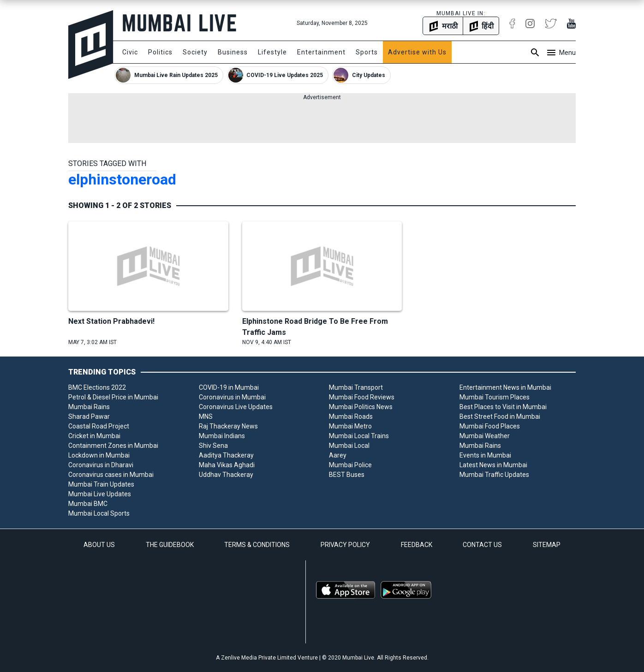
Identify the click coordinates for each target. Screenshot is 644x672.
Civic (130, 52)
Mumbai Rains (89, 407)
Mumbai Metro (350, 426)
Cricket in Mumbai (94, 436)
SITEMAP (547, 545)
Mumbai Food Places (490, 426)
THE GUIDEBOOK (170, 545)
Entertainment (321, 52)
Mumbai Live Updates (100, 494)
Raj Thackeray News (228, 426)
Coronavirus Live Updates (236, 407)
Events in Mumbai (485, 455)
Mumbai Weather (485, 436)
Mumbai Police (350, 465)
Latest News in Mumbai (493, 465)
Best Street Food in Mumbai (500, 416)
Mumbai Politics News (361, 407)
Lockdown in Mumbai (99, 455)
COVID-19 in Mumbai (229, 387)
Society (195, 52)
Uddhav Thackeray (226, 475)
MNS (206, 416)
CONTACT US (482, 545)
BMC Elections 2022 (97, 387)
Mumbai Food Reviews (362, 397)
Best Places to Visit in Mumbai (503, 407)
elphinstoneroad (122, 179)
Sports (367, 52)
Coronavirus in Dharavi (101, 465)
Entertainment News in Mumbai (505, 387)
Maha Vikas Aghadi (227, 465)
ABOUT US (99, 545)
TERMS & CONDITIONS (257, 545)
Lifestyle (272, 52)
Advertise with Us (417, 52)
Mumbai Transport (356, 387)
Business (233, 52)
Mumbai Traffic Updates (494, 475)
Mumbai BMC (88, 504)
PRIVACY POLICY (345, 545)
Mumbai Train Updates (101, 484)
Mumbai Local (349, 446)
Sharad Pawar (89, 416)
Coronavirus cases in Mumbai (111, 475)
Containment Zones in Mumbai (113, 446)
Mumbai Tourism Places (495, 397)
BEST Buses (347, 475)
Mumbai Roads (351, 416)
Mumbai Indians (222, 436)
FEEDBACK (417, 545)
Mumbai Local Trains (359, 436)
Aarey (338, 455)
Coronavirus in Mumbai (232, 397)
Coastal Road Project (99, 426)
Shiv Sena (213, 446)
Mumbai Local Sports (99, 513)
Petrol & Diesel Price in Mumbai (113, 397)
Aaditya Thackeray (226, 455)
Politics (160, 52)
